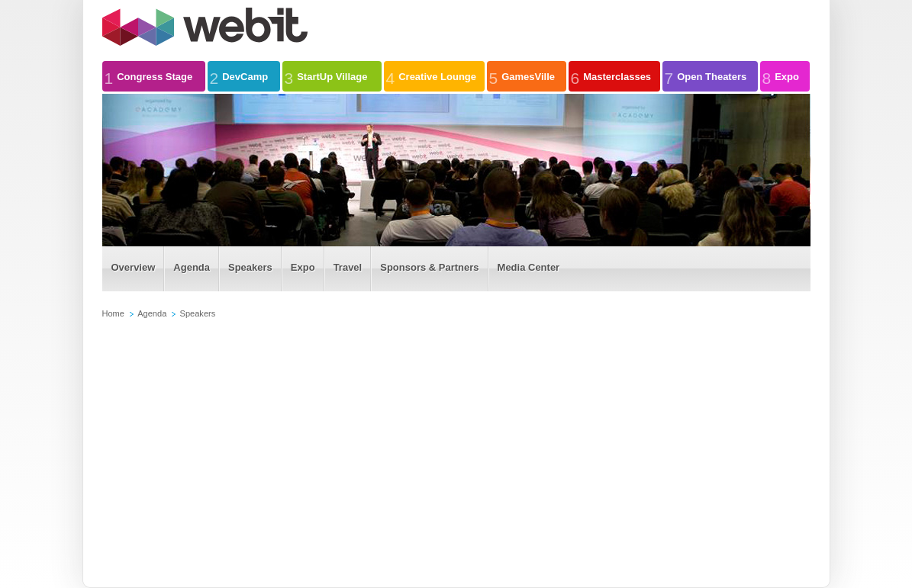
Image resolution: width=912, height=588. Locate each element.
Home (113, 313)
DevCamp (239, 76)
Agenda (152, 313)
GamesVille (522, 76)
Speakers (198, 313)
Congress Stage (149, 76)
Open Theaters (706, 76)
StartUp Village (326, 76)
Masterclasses (611, 76)
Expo (781, 76)
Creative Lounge (432, 76)
